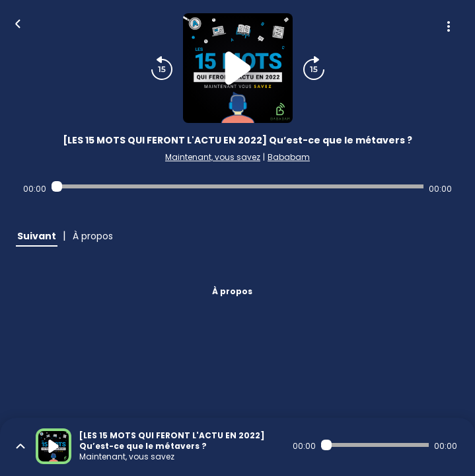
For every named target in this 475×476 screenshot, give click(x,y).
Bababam (289, 157)
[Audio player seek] (237, 186)
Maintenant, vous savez (213, 157)
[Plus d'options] (449, 26)
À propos (232, 291)
